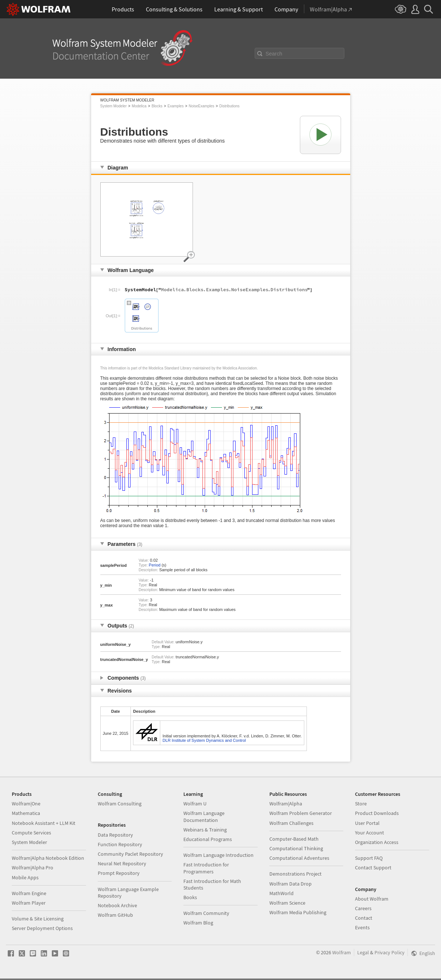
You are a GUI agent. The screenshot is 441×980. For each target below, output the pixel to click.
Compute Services (31, 833)
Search (274, 54)
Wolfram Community (206, 913)
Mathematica (26, 813)
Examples (176, 106)
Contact (364, 918)
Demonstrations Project (295, 874)
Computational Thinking (296, 848)
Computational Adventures (299, 858)
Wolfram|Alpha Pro (33, 868)
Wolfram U (195, 804)
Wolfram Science (287, 903)
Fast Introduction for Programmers (206, 868)
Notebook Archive (117, 905)
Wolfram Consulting (120, 804)
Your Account (370, 833)
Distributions (230, 106)
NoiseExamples (202, 106)
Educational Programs (208, 839)
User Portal (367, 823)
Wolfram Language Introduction (218, 855)
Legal (363, 952)
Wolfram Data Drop (291, 884)
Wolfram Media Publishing (298, 912)
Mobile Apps (25, 877)
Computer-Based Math (294, 839)
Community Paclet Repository (130, 854)
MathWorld (282, 893)
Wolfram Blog (198, 923)
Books (190, 897)
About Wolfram (372, 899)
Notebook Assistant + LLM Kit (44, 823)
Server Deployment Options (42, 928)
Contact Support (373, 868)
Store (361, 804)
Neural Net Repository (122, 863)
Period (155, 565)
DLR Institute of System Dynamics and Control (204, 740)
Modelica (139, 106)
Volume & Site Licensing (38, 919)
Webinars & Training (205, 830)
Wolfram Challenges (291, 823)
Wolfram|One (26, 804)
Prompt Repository (119, 873)
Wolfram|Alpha (286, 804)
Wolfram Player (29, 903)
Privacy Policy (390, 952)
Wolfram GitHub (115, 915)
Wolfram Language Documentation (204, 816)
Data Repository (115, 835)
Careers (363, 908)
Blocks (157, 106)
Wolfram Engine (29, 893)
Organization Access (377, 842)
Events (362, 927)
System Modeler (114, 106)
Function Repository (120, 844)
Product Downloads (377, 813)
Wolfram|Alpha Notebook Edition (48, 858)
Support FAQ (369, 858)
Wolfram (342, 952)
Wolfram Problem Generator (301, 813)
